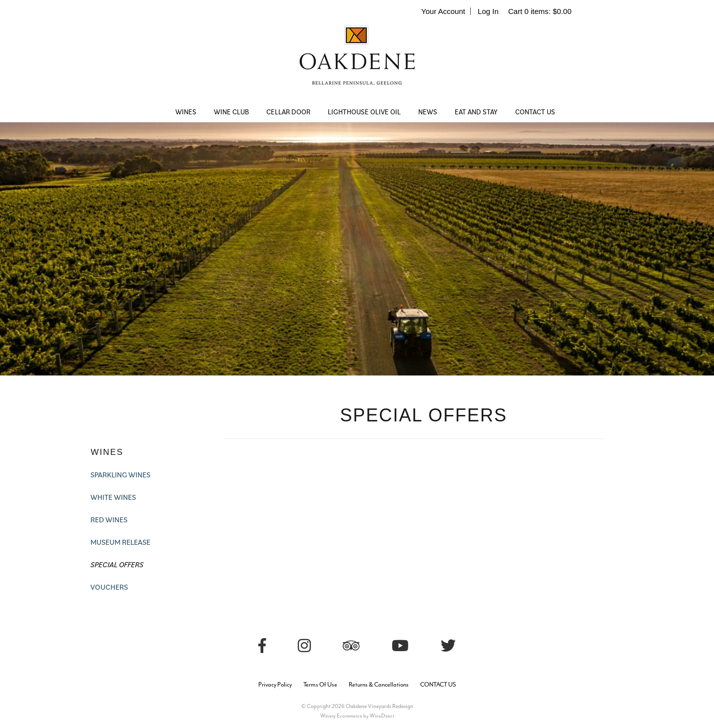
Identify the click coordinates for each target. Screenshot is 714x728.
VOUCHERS (109, 587)
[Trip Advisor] (351, 646)
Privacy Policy (275, 685)
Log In (488, 11)
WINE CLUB (231, 112)
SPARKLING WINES (120, 475)
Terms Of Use (320, 685)
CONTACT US (535, 112)
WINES (186, 112)
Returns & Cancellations (379, 685)
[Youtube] (400, 646)
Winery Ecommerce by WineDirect (357, 716)
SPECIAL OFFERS (117, 564)
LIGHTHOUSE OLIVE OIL (364, 112)
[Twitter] (448, 646)
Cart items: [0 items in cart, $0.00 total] (540, 11)
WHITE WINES (113, 497)
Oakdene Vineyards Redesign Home (357, 62)
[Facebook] (262, 646)
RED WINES (109, 520)
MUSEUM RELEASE (120, 542)
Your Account (443, 11)
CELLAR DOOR (288, 112)
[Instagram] (304, 646)
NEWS (428, 112)
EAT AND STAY (476, 112)
